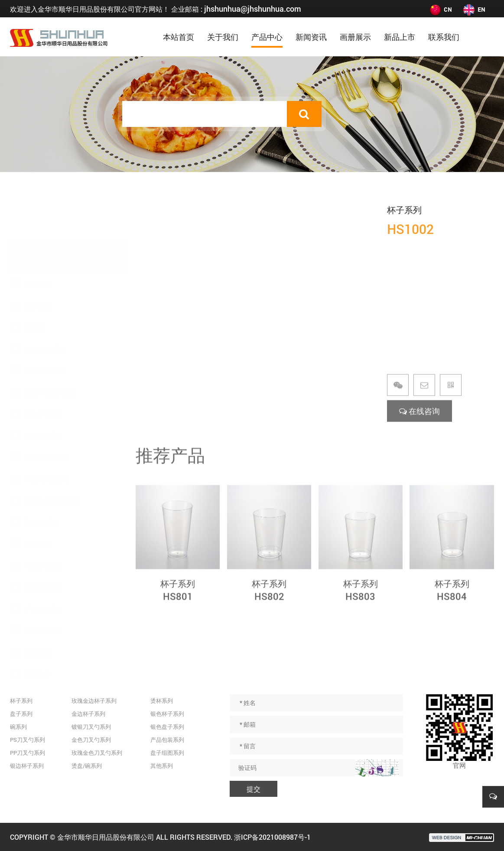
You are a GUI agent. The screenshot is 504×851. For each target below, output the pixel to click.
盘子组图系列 (43, 590)
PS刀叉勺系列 (44, 308)
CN (440, 9)
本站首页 (179, 37)
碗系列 (34, 286)
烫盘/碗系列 (42, 481)
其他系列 (37, 611)
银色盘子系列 (43, 546)
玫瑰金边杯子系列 (49, 351)
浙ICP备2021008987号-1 (272, 837)
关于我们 (223, 37)
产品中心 (267, 37)
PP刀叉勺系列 (44, 330)
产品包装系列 (43, 568)
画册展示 (355, 37)
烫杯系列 (37, 503)
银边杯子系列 (43, 373)
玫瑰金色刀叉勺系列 (52, 460)
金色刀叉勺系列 (46, 438)
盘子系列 (37, 265)
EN (474, 9)
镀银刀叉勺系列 (46, 416)
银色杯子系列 (43, 525)
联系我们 (444, 37)
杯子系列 (37, 243)
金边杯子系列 (43, 395)
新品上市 (400, 37)
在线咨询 (419, 421)
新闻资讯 (311, 37)
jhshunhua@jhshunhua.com (253, 9)
